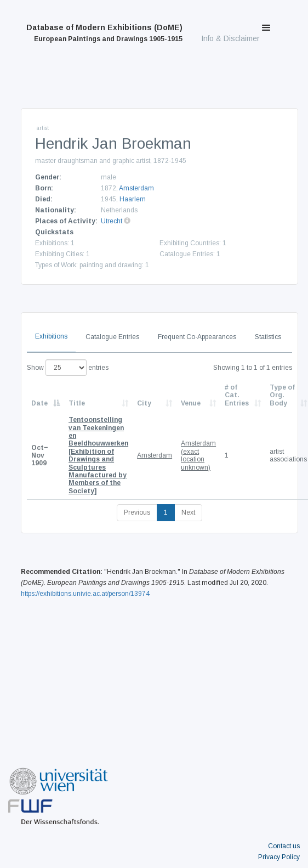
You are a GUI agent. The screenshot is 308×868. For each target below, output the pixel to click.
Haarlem (133, 199)
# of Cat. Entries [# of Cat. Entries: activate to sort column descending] (237, 395)
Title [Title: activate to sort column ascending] (77, 403)
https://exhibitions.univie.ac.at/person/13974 (85, 594)
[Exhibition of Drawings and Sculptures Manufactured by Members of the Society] (98, 455)
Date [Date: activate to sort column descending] (39, 403)
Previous (137, 512)
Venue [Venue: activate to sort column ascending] (191, 403)
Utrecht (112, 221)
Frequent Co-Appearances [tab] (197, 337)
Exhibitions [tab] (51, 336)
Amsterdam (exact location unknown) (198, 455)
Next (188, 512)
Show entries (68, 368)
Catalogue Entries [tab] (112, 337)
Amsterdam (136, 188)
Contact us (284, 846)
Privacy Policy (279, 857)
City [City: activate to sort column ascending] (144, 403)
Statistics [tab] (268, 337)
